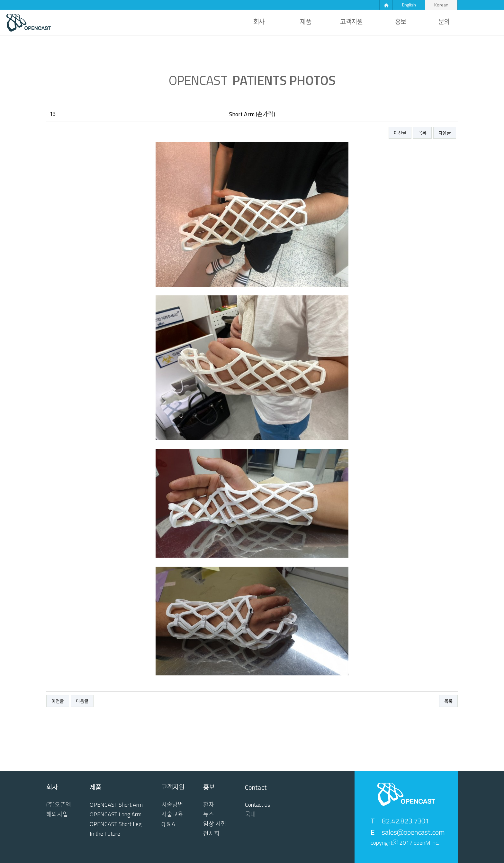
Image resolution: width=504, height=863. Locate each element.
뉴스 (209, 814)
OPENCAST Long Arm (116, 814)
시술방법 (172, 805)
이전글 (400, 133)
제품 (306, 22)
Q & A (168, 824)
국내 (250, 814)
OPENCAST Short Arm (116, 805)
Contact (256, 787)
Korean (441, 5)
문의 (444, 22)
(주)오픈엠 (59, 805)
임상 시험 (215, 824)
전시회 (211, 834)
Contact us (258, 805)
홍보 (401, 22)
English (409, 5)
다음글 (445, 133)
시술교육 (172, 814)
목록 (422, 133)
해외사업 (57, 814)
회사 (259, 22)
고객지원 (351, 22)
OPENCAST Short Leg (116, 824)
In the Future (105, 834)
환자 (209, 805)
